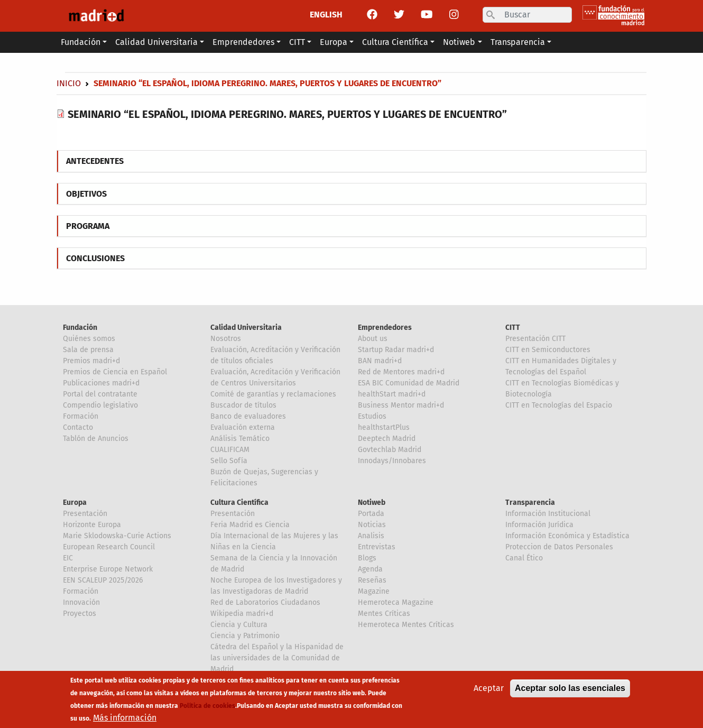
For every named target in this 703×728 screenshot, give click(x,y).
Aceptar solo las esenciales (570, 689)
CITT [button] (297, 42)
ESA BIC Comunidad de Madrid (409, 383)
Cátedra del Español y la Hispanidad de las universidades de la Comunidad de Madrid (277, 658)
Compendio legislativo (100, 405)
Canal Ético (524, 558)
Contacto (78, 427)
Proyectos (80, 614)
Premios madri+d (91, 361)
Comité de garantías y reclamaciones (273, 394)
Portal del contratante (100, 394)
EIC (68, 558)
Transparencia (530, 503)
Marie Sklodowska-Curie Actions (117, 536)
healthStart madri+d (392, 394)
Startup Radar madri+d (396, 350)
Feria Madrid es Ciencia (250, 525)
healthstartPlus (384, 427)
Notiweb (372, 503)
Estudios (372, 416)
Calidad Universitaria (246, 328)
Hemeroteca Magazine (396, 602)
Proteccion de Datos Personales (559, 547)
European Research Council (109, 547)
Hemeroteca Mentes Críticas (406, 625)
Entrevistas (377, 547)
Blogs (367, 558)
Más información (125, 719)
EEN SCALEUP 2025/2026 (103, 580)
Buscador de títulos (243, 405)
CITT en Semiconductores (548, 350)
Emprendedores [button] (243, 42)
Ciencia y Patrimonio (245, 636)
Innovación (81, 602)
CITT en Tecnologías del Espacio (559, 405)
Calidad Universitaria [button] (156, 42)
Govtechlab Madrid (390, 450)
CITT (513, 328)
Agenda (370, 569)
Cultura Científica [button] (395, 42)
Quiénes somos (89, 339)
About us (373, 339)
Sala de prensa (88, 350)
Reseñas (372, 580)
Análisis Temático (240, 439)
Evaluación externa (243, 427)
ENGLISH (326, 15)
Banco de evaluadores (248, 416)
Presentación (85, 514)
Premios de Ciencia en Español (115, 372)
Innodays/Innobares (392, 461)
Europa (75, 503)
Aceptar (489, 689)
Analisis (371, 536)
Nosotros (226, 339)
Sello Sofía (229, 461)
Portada (371, 514)
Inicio (69, 83)
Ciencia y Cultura (239, 625)
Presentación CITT (535, 339)
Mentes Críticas (384, 614)
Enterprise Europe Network (108, 569)
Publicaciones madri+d (101, 383)
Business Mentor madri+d (401, 405)
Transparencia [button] (518, 42)
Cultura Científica (239, 503)
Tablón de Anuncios (96, 439)
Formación (81, 416)
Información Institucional (548, 514)
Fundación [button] (81, 42)
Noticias (372, 525)
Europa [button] (334, 42)
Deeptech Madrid (387, 439)
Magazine (374, 591)
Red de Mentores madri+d (401, 372)
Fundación (80, 328)
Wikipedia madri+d (242, 614)
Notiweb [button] (459, 42)
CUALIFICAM (230, 450)
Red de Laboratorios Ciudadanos (265, 602)
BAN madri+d (380, 361)
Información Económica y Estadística (567, 536)
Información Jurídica (539, 525)
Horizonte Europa (92, 525)
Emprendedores (385, 328)
